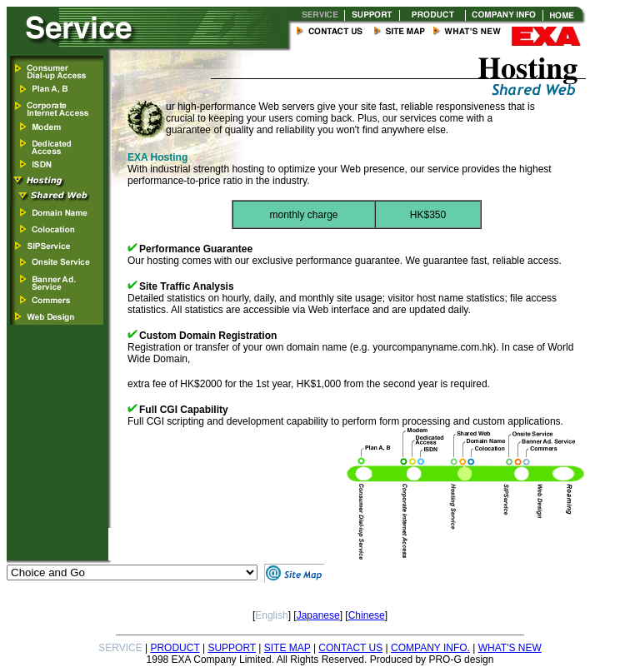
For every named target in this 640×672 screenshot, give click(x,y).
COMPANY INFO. (430, 648)
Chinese (367, 615)
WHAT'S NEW (510, 648)
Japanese (318, 615)
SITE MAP (287, 648)
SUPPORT (232, 648)
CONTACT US (350, 648)
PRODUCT (175, 648)
